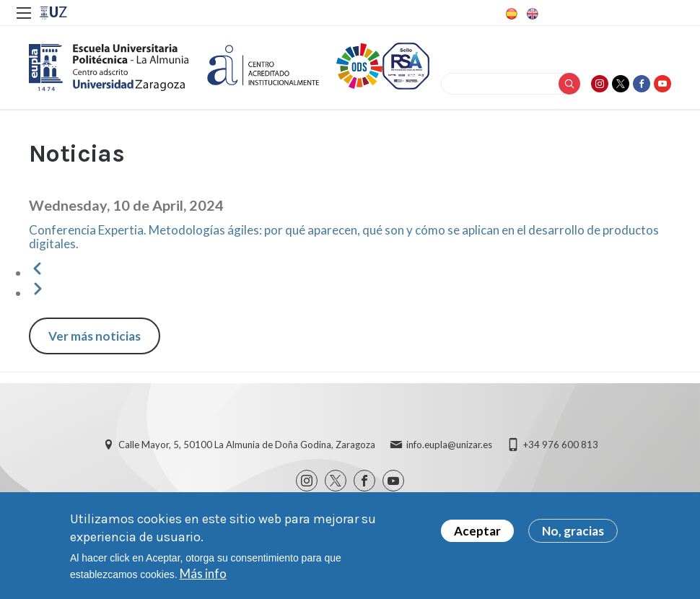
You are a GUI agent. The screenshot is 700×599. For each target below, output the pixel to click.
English (531, 14)
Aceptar (477, 536)
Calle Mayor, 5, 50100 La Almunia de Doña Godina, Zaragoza (247, 445)
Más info (203, 578)
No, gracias (573, 536)
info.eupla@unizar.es (449, 445)
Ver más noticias (95, 336)
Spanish (510, 14)
